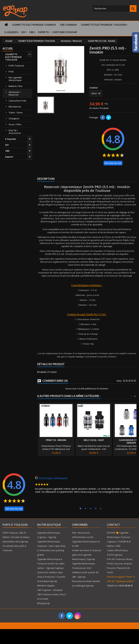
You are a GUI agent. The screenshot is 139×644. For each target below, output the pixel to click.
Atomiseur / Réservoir (15, 93)
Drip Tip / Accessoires (15, 132)
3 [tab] (91, 509)
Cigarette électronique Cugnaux (34, 25)
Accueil (8, 48)
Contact (113, 525)
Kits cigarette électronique (15, 79)
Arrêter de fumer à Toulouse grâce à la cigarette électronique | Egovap (87, 555)
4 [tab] (96, 509)
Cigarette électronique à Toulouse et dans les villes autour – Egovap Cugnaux (51, 564)
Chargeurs (14, 118)
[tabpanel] (85, 486)
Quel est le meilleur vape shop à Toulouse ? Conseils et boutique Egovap (51, 577)
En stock (94, 108)
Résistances (15, 107)
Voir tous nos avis (113, 163)
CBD (32, 32)
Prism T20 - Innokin (56, 440)
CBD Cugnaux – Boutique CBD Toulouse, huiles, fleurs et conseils (52, 594)
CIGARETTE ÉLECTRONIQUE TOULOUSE (103, 25)
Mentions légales (46, 586)
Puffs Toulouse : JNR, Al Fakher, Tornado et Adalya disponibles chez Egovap (16, 537)
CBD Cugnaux (68, 25)
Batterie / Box (16, 86)
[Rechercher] (115, 8)
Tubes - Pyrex (16, 113)
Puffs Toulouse (16, 66)
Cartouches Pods (17, 101)
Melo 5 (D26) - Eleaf (94, 440)
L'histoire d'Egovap (65, 32)
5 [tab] (101, 509)
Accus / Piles (15, 124)
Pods (11, 71)
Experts (43, 32)
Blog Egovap (44, 603)
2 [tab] (85, 509)
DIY (23, 32)
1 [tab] (80, 509)
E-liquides (11, 32)
